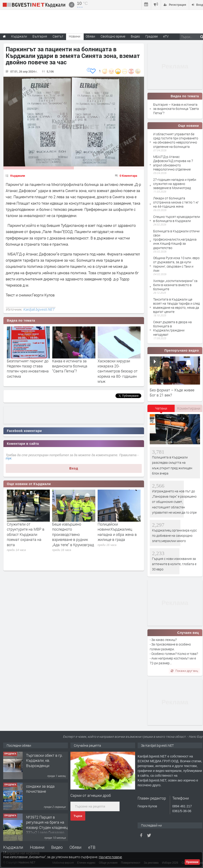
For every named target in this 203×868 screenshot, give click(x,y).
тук (9, 458)
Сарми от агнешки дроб (91, 795)
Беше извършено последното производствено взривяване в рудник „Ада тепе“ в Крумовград (73, 534)
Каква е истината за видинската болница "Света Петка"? (70, 366)
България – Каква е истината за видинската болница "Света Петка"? (176, 109)
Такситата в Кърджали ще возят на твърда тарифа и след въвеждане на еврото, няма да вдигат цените (176, 306)
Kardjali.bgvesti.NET (39, 309)
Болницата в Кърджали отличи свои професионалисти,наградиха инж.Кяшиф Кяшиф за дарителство (176, 239)
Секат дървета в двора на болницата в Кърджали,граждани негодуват (172, 328)
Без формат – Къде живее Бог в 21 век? (172, 392)
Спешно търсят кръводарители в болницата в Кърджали (177, 219)
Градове (152, 36)
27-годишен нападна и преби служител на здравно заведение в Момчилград (175, 184)
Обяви (75, 847)
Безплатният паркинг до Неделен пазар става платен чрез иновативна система (28, 369)
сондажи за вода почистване (40, 789)
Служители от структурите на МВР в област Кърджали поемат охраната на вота (26, 534)
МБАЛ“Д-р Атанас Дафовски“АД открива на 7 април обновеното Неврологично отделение (173, 163)
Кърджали (18, 176)
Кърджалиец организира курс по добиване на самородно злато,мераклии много (174, 536)
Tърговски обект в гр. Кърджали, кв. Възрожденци (44, 760)
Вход (74, 468)
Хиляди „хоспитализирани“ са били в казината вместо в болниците (175, 285)
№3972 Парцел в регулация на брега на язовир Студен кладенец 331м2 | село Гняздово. (47, 825)
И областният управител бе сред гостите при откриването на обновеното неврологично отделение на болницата (176, 140)
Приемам (192, 862)
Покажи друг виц (184, 671)
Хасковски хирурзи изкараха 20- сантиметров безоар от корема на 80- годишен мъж (118, 371)
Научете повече (110, 857)
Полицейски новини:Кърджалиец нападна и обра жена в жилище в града (117, 532)
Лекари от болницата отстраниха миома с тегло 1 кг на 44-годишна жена (176, 202)
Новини (75, 36)
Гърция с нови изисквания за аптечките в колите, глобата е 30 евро (174, 564)
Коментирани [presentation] (189, 408)
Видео (57, 847)
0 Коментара (128, 176)
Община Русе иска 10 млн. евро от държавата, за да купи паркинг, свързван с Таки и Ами (176, 264)
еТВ (92, 847)
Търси (78, 816)
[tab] (161, 410)
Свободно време (113, 36)
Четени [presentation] (161, 408)
